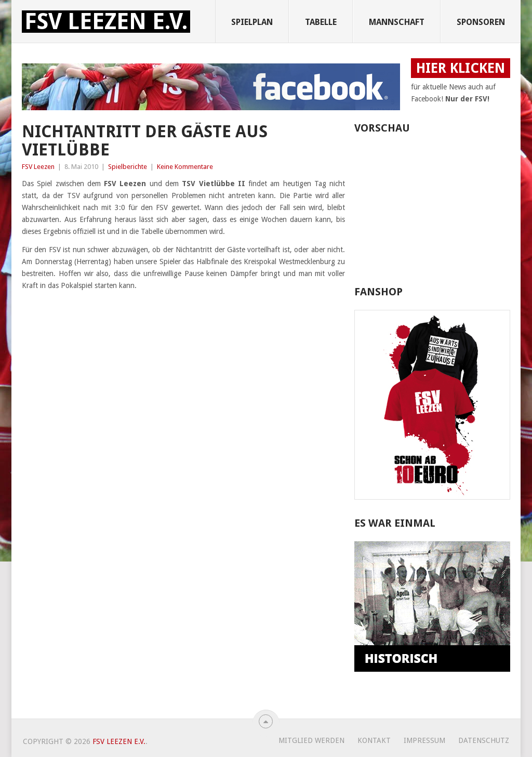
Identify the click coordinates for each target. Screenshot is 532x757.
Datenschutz (484, 740)
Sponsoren (481, 22)
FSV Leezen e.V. (106, 22)
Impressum (424, 740)
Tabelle (321, 22)
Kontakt (374, 740)
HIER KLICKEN (461, 68)
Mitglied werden (311, 740)
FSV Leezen (38, 167)
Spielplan (252, 22)
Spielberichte (128, 167)
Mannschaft (397, 22)
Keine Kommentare (185, 167)
